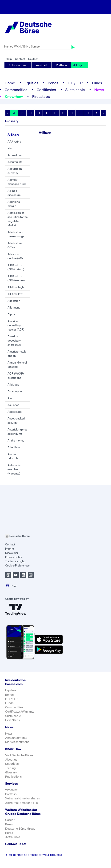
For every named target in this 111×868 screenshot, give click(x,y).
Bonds (53, 83)
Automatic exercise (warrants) (14, 469)
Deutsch (33, 59)
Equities (31, 83)
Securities (12, 764)
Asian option (16, 391)
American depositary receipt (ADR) (16, 325)
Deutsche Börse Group (20, 829)
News (99, 90)
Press (9, 824)
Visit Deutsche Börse (19, 755)
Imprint (10, 549)
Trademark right (15, 561)
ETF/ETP (75, 83)
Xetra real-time (18, 65)
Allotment (14, 307)
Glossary (11, 772)
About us (11, 759)
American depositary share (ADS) (15, 340)
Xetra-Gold (13, 837)
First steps (41, 96)
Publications (13, 777)
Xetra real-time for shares (22, 798)
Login (78, 65)
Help (9, 59)
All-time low (15, 294)
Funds (97, 83)
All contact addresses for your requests (34, 855)
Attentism (14, 447)
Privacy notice (14, 557)
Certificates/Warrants (20, 712)
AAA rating (14, 142)
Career (10, 820)
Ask (10, 398)
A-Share (14, 134)
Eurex (9, 833)
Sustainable (75, 90)
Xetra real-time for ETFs (21, 803)
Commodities (16, 90)
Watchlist (42, 65)
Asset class (15, 412)
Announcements (16, 738)
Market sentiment (17, 742)
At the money (16, 440)
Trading (10, 768)
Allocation (14, 301)
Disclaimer (12, 553)
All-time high (16, 287)
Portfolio (61, 65)
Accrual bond (16, 155)
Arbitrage (13, 384)
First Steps (12, 720)
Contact (20, 59)
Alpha (11, 314)
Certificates (46, 90)
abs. (10, 148)
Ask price (13, 405)
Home (10, 83)
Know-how (14, 96)
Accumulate (15, 162)
